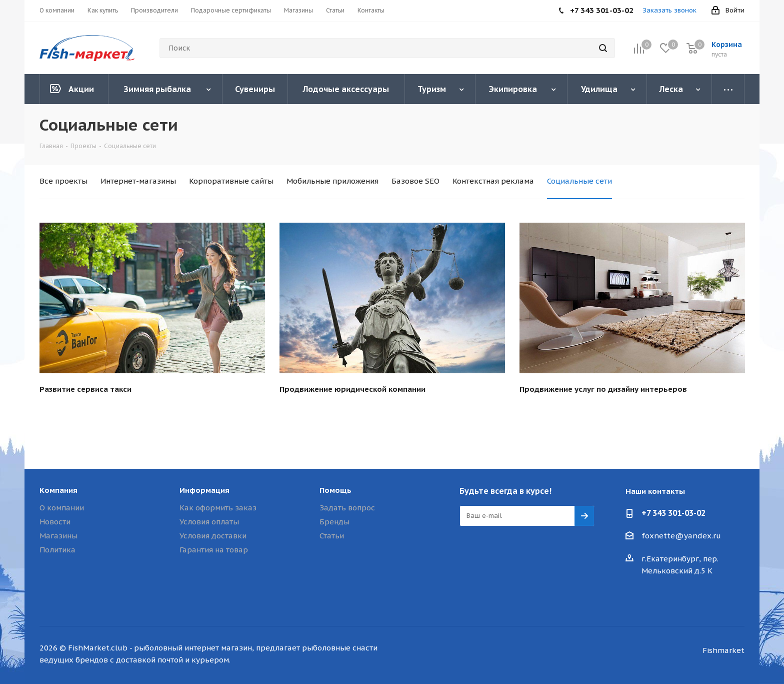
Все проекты (63, 181)
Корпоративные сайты (231, 181)
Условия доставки (213, 536)
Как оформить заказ (218, 508)
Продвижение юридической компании (352, 389)
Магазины (58, 536)
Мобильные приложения (332, 181)
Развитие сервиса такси (85, 389)
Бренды (334, 522)
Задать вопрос (347, 508)
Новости (55, 522)
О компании (62, 508)
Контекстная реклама (493, 181)
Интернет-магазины (138, 181)
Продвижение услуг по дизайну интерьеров (603, 389)
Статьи (332, 536)
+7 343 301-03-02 (673, 513)
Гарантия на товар (214, 550)
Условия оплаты (209, 522)
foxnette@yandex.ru (681, 536)
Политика (57, 550)
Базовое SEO (415, 181)
